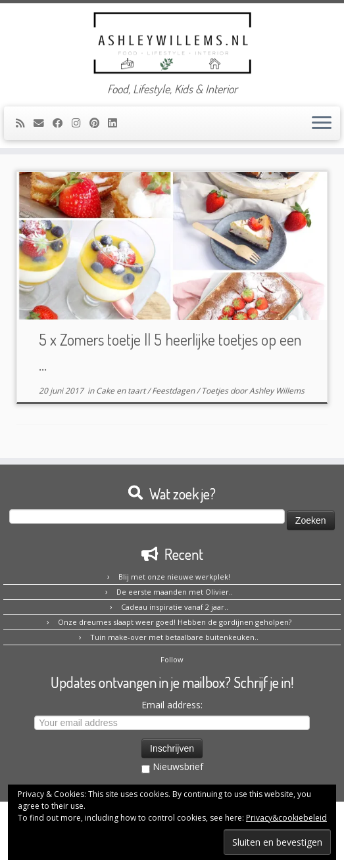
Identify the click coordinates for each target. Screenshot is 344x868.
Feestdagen (174, 391)
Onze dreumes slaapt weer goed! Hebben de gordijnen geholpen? (175, 622)
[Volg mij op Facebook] (62, 123)
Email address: (172, 705)
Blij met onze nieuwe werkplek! (174, 577)
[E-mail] (43, 123)
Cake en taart (122, 391)
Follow (172, 659)
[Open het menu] (322, 124)
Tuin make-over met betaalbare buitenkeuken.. (174, 637)
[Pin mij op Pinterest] (99, 123)
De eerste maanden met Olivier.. (175, 592)
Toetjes (216, 391)
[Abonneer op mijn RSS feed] (25, 123)
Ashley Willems (277, 391)
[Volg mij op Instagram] (81, 123)
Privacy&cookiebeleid (286, 818)
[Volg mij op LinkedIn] (117, 123)
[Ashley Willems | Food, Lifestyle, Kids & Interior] (172, 43)
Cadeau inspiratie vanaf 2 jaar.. (175, 607)
